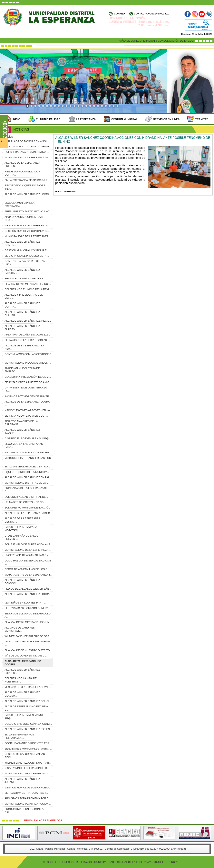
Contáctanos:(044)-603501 (151, 14)
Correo (119, 14)
